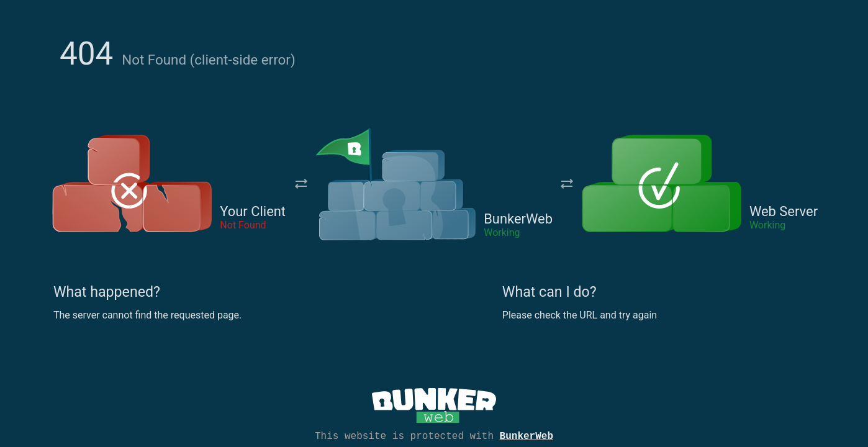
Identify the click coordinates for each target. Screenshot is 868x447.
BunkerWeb (527, 435)
